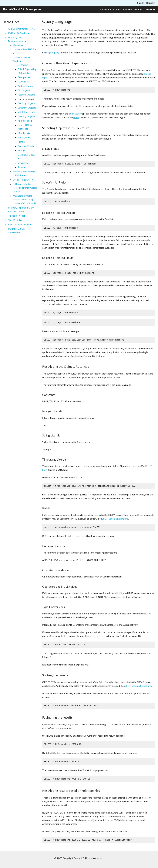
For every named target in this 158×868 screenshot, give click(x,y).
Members (23, 133)
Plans (20, 142)
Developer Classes (27, 155)
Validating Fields (26, 112)
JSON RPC (23, 82)
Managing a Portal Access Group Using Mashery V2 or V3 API (24, 199)
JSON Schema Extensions (115, 519)
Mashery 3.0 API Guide (25, 49)
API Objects (24, 90)
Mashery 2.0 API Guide (21, 59)
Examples (23, 77)
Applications (24, 121)
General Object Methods (26, 127)
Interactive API (133, 9)
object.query (53, 52)
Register (151, 3)
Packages (23, 137)
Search (150, 9)
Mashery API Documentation (16, 39)
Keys (20, 150)
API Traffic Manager (19, 224)
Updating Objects (27, 108)
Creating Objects (26, 103)
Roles (20, 167)
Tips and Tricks (16, 216)
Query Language (26, 99)
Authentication (25, 86)
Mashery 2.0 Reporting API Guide (25, 173)
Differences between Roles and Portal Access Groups (25, 188)
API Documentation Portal (22, 29)
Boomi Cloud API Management (23, 9)
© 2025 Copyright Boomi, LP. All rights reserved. (79, 858)
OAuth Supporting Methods (27, 71)
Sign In (141, 3)
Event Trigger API (22, 180)
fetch (76, 117)
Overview (18, 45)
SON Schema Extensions (139, 686)
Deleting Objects (26, 116)
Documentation (110, 9)
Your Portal (14, 220)
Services (22, 163)
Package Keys (25, 146)
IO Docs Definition (18, 33)
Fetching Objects (26, 95)
